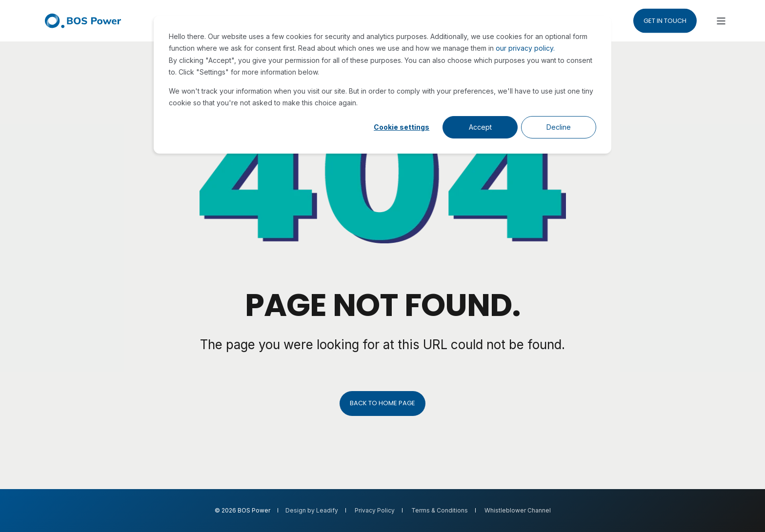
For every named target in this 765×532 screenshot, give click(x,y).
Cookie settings (402, 127)
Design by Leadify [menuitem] (312, 511)
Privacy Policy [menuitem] (375, 511)
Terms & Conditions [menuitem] (440, 511)
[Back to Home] (83, 21)
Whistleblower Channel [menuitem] (518, 511)
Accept (480, 127)
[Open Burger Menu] (721, 21)
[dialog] (382, 85)
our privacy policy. (525, 48)
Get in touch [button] (665, 20)
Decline (559, 127)
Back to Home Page (382, 403)
